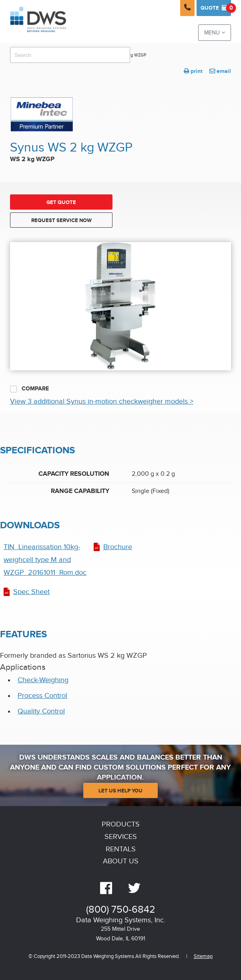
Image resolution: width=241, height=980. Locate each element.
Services (121, 837)
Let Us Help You (120, 791)
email (220, 71)
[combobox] (70, 55)
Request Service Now (61, 220)
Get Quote (61, 202)
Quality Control (41, 711)
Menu (215, 33)
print (193, 71)
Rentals (121, 849)
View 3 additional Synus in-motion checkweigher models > (102, 401)
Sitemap (203, 957)
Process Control (42, 696)
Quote (216, 8)
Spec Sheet (31, 592)
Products (121, 824)
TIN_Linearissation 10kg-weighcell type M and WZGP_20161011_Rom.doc (45, 560)
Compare (29, 389)
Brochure (118, 547)
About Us (121, 861)
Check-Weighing (43, 680)
